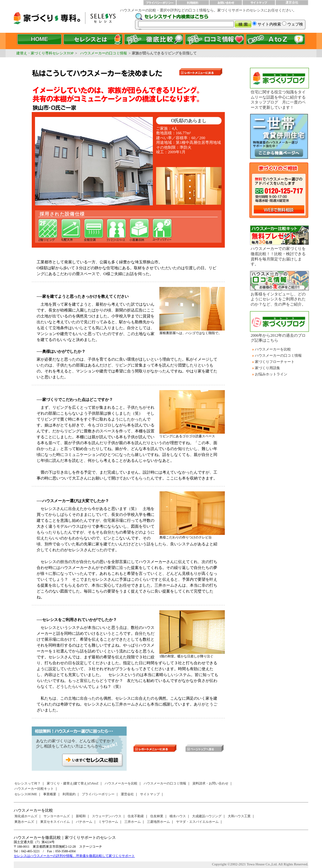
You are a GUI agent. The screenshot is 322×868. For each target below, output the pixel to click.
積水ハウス (178, 816)
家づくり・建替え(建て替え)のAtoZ (73, 783)
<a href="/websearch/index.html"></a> (222, 21)
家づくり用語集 (268, 368)
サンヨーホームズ (57, 816)
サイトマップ (150, 794)
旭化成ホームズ (26, 816)
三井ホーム (133, 822)
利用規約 (69, 794)
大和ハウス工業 (239, 816)
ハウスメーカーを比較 (273, 349)
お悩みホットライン (271, 374)
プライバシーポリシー (98, 794)
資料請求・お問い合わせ (210, 783)
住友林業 (157, 816)
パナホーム (84, 822)
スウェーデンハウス (107, 816)
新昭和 (81, 816)
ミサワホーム (108, 822)
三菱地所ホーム (158, 822)
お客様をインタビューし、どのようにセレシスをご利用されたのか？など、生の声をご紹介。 (278, 299)
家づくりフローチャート (275, 362)
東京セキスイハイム (55, 822)
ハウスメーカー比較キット (34, 789)
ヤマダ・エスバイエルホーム (197, 822)
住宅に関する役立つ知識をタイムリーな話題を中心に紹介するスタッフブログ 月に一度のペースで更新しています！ (278, 100)
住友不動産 (136, 816)
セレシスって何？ (27, 783)
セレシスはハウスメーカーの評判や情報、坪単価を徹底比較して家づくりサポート (74, 856)
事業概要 (50, 794)
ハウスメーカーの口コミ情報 (104, 53)
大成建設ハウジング (207, 816)
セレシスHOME (26, 794)
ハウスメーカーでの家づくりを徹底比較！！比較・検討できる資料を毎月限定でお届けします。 (278, 256)
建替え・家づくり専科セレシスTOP (45, 53)
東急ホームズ (24, 822)
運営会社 (127, 794)
